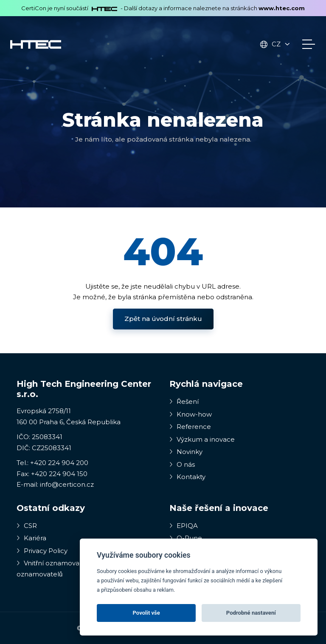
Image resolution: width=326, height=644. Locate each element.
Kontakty (187, 477)
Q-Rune (186, 538)
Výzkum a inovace (202, 439)
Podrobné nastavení (251, 613)
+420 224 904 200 (59, 463)
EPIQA (184, 526)
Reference (190, 427)
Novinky (186, 452)
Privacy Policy (42, 551)
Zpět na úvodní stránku (163, 319)
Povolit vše (146, 613)
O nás (182, 464)
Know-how (191, 414)
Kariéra (31, 538)
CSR (27, 526)
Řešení (184, 401)
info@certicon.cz (67, 484)
